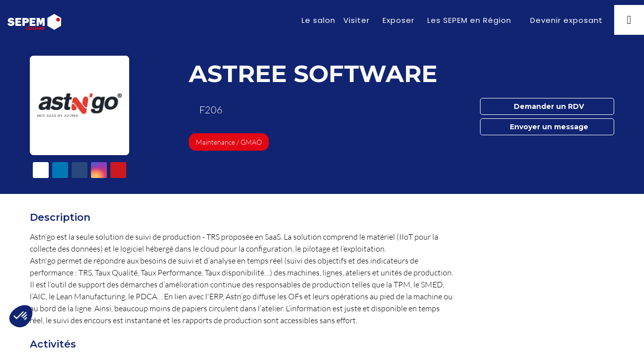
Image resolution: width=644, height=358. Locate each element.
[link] (319, 20)
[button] (565, 20)
